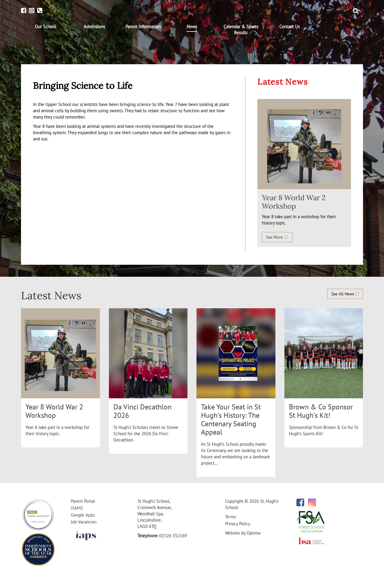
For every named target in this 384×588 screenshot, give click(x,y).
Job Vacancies (84, 522)
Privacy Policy (238, 524)
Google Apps (83, 515)
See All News (345, 294)
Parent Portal (83, 501)
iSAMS (77, 508)
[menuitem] (45, 27)
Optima (253, 533)
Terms (231, 517)
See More (277, 237)
